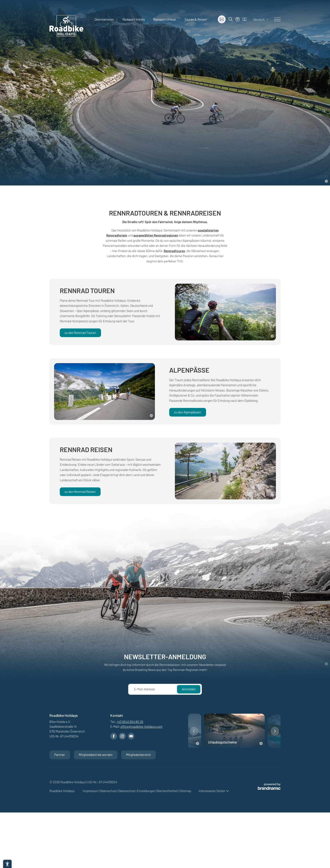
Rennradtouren (174, 251)
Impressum (91, 791)
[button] (194, 731)
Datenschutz (109, 791)
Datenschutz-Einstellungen (137, 791)
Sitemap (185, 791)
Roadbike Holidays (62, 791)
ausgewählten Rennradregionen (156, 235)
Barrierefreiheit (168, 791)
